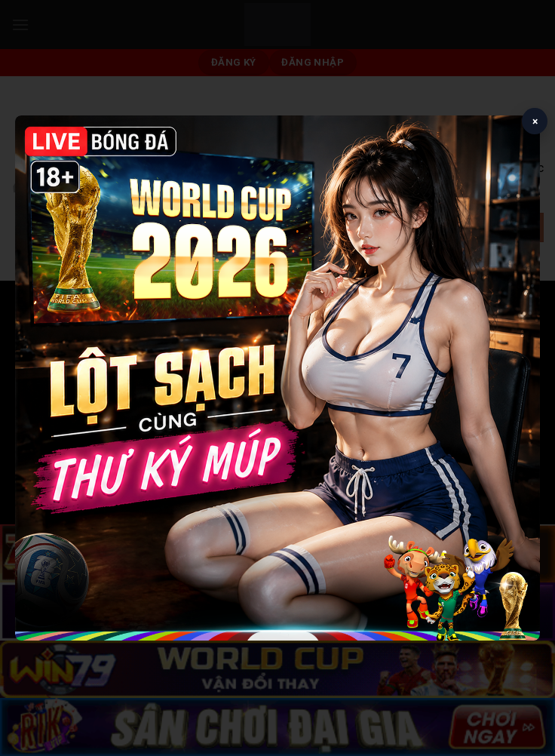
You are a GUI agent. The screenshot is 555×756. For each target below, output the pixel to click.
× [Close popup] (535, 121)
